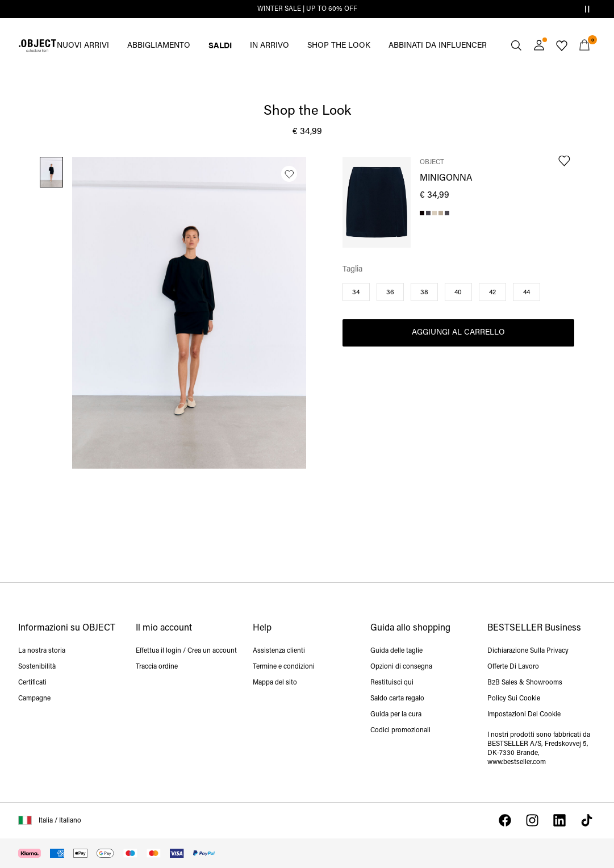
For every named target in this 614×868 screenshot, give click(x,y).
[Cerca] (516, 45)
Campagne (34, 699)
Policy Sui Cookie (514, 699)
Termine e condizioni (284, 667)
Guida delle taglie (396, 651)
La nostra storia (42, 651)
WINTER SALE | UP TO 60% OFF (307, 9)
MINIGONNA (446, 178)
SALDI (220, 45)
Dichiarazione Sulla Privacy (528, 651)
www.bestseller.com (517, 762)
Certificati (32, 683)
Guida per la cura (396, 715)
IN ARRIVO (270, 46)
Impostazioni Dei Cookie (524, 715)
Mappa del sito (275, 683)
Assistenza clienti (279, 651)
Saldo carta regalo (397, 699)
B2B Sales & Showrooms (525, 683)
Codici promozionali (400, 731)
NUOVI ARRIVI (83, 46)
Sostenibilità (37, 667)
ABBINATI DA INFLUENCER (438, 46)
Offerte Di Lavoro (513, 667)
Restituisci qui (392, 683)
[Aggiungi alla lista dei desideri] (289, 174)
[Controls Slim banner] (587, 9)
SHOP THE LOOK (339, 46)
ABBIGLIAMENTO (159, 46)
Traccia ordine (157, 667)
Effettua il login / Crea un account (186, 651)
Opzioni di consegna (401, 667)
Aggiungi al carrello (458, 333)
